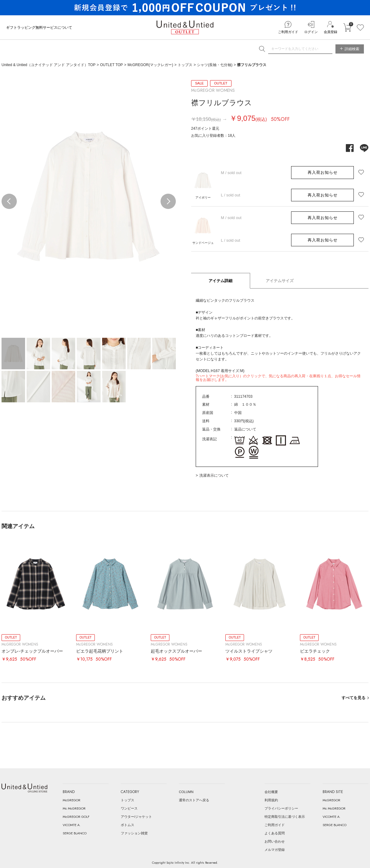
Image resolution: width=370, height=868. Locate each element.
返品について (245, 429)
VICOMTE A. (72, 825)
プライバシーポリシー (281, 808)
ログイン (311, 32)
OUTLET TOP (111, 65)
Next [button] (168, 201)
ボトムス (128, 825)
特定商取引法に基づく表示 (285, 817)
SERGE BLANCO (75, 833)
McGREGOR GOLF (76, 817)
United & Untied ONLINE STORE (24, 788)
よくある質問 (275, 833)
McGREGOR (72, 800)
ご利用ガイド (288, 32)
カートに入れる (347, 28)
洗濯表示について (214, 475)
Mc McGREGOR (74, 808)
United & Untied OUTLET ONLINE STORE (185, 27)
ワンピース (129, 808)
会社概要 (271, 792)
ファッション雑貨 (134, 833)
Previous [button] (9, 201)
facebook (350, 148)
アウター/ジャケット (136, 817)
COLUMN (186, 792)
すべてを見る (353, 698)
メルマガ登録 (275, 850)
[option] (89, 196)
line (364, 148)
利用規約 (271, 800)
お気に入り (360, 28)
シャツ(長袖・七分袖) (215, 65)
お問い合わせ (275, 841)
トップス (185, 65)
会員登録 (331, 32)
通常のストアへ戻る (194, 800)
